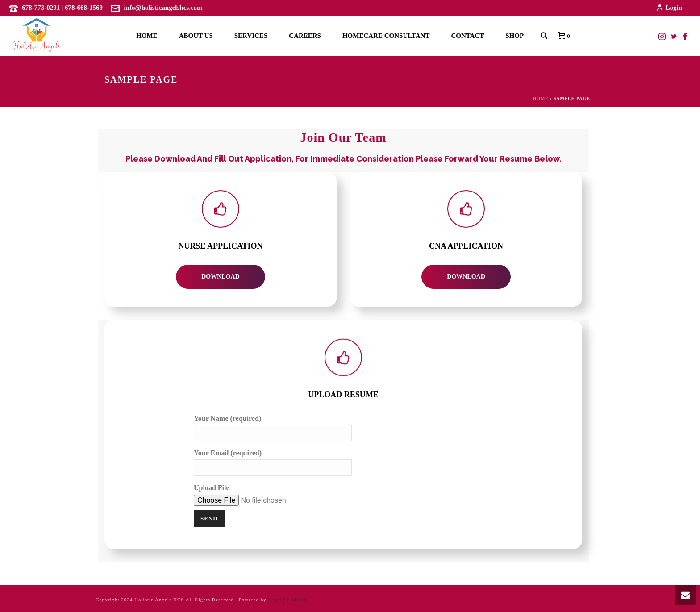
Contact (467, 36)
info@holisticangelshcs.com (163, 8)
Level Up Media (287, 600)
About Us (196, 36)
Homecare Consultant (386, 36)
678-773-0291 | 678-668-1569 (62, 8)
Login (669, 8)
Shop (515, 36)
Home (147, 36)
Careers (305, 36)
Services (251, 36)
